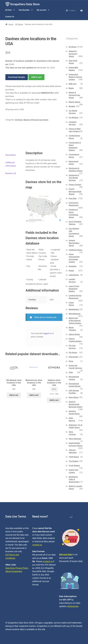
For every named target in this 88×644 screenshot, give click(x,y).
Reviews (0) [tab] (11, 173)
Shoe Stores (74, 397)
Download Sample (17, 77)
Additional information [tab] (11, 164)
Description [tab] (11, 155)
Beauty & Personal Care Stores (36, 120)
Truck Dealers (74, 466)
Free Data (73, 198)
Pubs (71, 372)
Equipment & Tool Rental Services (74, 178)
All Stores (19, 24)
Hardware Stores (76, 250)
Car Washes (74, 118)
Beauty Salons (75, 102)
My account (42, 10)
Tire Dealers (74, 461)
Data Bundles (24, 10)
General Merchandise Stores (74, 243)
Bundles (72, 106)
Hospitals (73, 266)
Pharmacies (74, 357)
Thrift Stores (74, 457)
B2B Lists (73, 84)
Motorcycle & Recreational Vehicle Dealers (75, 321)
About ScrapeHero (14, 571)
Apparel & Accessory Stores (73, 54)
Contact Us (10, 17)
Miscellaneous (75, 314)
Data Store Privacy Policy (17, 568)
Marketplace (74, 309)
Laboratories (74, 275)
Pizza (71, 361)
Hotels (71, 271)
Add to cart (36, 77)
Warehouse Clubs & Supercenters (74, 479)
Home (11, 24)
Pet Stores (73, 353)
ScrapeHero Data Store (25, 4)
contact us (37, 545)
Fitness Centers (75, 185)
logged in (47, 333)
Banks (71, 88)
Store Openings (75, 439)
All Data (8, 10)
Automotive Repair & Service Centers (75, 77)
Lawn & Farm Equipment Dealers (74, 289)
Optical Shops (74, 334)
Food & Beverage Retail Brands (75, 192)
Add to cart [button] (14, 395)
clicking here (73, 606)
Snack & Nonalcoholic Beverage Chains (76, 404)
